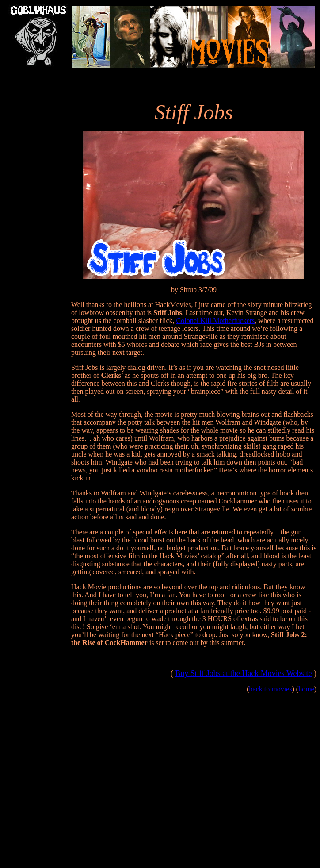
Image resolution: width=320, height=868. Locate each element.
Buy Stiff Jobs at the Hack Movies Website (243, 673)
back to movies (271, 689)
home (306, 689)
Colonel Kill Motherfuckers (216, 321)
